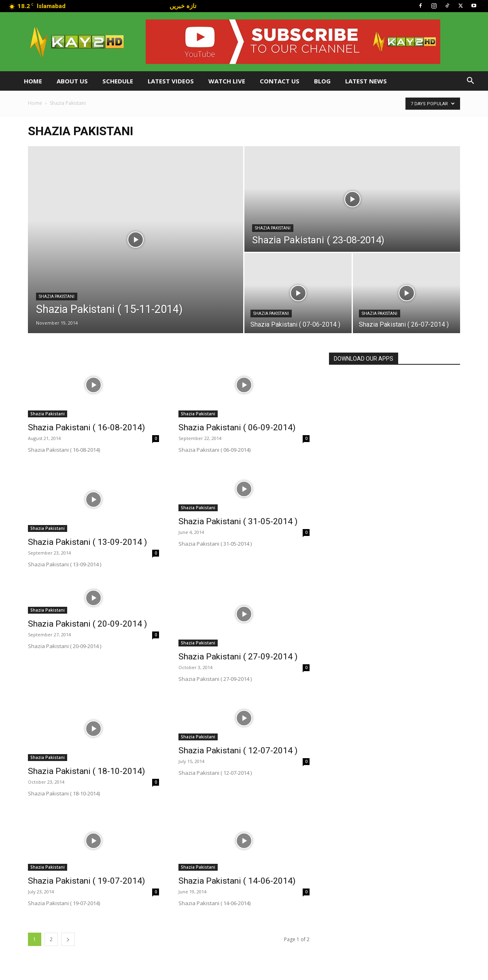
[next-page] (68, 939)
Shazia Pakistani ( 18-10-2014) (86, 771)
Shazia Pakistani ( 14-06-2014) (237, 881)
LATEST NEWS (366, 81)
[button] (470, 82)
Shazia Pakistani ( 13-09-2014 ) (87, 542)
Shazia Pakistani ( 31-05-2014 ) (238, 521)
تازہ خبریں (183, 6)
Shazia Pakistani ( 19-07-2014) (86, 881)
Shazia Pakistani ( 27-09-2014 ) (238, 657)
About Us (72, 81)
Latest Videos (171, 81)
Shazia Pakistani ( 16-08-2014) (86, 427)
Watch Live (227, 81)
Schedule (118, 81)
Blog (322, 81)
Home (33, 81)
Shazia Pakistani (57, 297)
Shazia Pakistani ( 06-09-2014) (237, 427)
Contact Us (280, 81)
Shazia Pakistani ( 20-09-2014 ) (87, 624)
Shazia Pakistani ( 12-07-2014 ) (238, 750)
